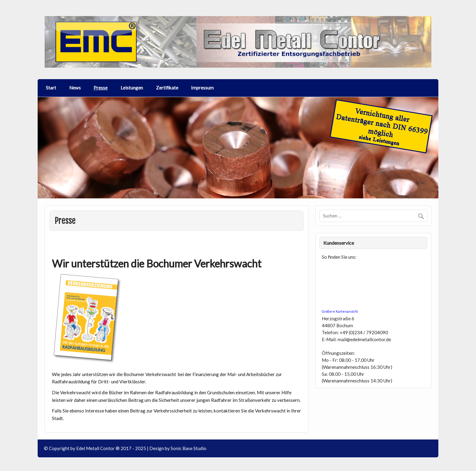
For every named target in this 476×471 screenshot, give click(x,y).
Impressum (202, 88)
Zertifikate (167, 88)
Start (51, 88)
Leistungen (132, 88)
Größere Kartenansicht (340, 311)
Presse (100, 88)
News (75, 88)
